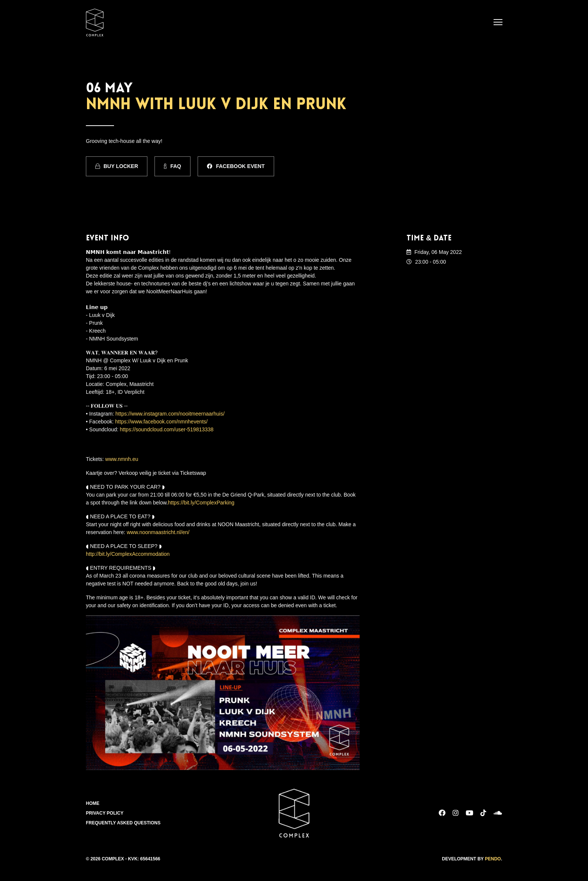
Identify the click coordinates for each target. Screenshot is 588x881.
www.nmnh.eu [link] (122, 459)
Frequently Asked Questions (123, 823)
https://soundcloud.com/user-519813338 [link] (167, 429)
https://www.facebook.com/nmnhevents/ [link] (161, 422)
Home (93, 803)
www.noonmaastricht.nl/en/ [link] (158, 532)
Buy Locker (117, 166)
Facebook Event (236, 166)
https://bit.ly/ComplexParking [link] (201, 503)
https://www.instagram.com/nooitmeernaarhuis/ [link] (170, 414)
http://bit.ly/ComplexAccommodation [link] (128, 554)
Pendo (493, 859)
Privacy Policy (105, 813)
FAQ (172, 166)
